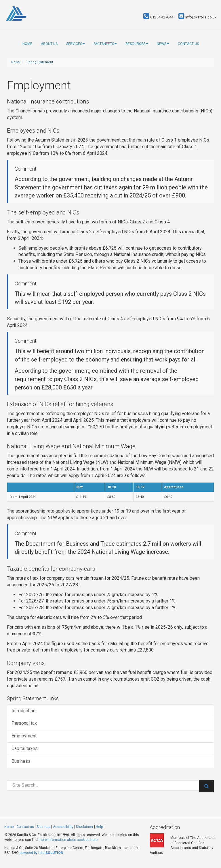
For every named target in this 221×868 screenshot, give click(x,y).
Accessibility (63, 827)
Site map (43, 827)
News (163, 44)
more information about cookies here (68, 840)
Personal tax (24, 723)
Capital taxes (25, 749)
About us (49, 44)
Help (99, 827)
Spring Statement (40, 62)
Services (76, 44)
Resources (137, 44)
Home (27, 44)
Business (21, 761)
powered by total (41, 853)
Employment (24, 736)
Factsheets (105, 44)
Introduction (23, 711)
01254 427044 (158, 17)
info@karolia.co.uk (198, 17)
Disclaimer (85, 827)
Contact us (188, 44)
